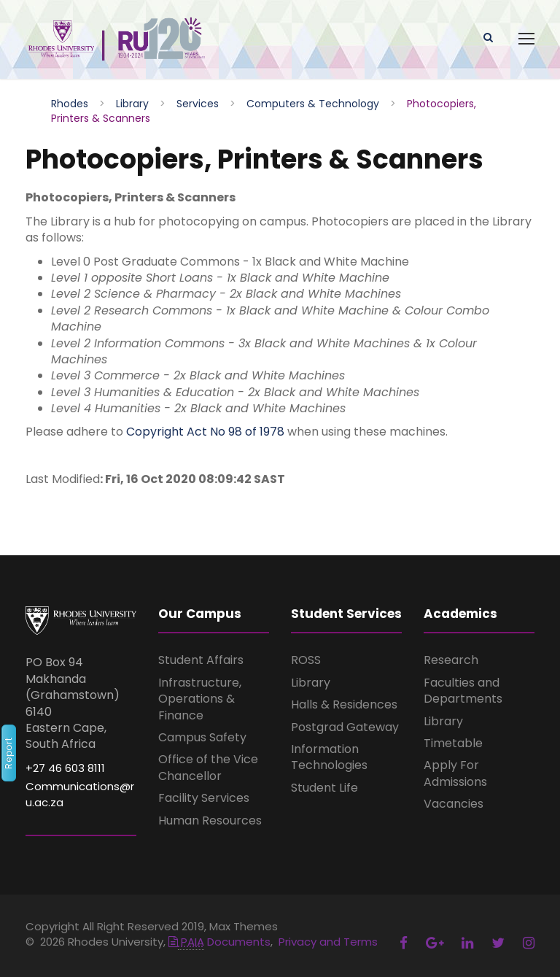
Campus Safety (202, 737)
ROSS (306, 660)
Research (451, 660)
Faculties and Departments (463, 691)
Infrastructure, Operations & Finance (200, 699)
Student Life (324, 788)
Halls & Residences (344, 704)
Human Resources (210, 820)
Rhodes (70, 104)
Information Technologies (329, 757)
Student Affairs (201, 660)
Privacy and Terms (328, 942)
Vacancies (454, 804)
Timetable (453, 743)
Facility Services (204, 798)
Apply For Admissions (455, 773)
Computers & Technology (313, 104)
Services (198, 104)
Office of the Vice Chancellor (208, 767)
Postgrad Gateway (345, 727)
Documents (219, 942)
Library (132, 104)
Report (8, 753)
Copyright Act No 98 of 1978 (205, 432)
